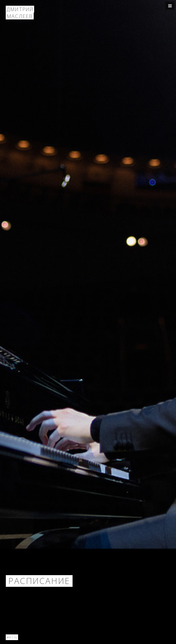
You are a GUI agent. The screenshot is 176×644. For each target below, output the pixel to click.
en (9, 637)
